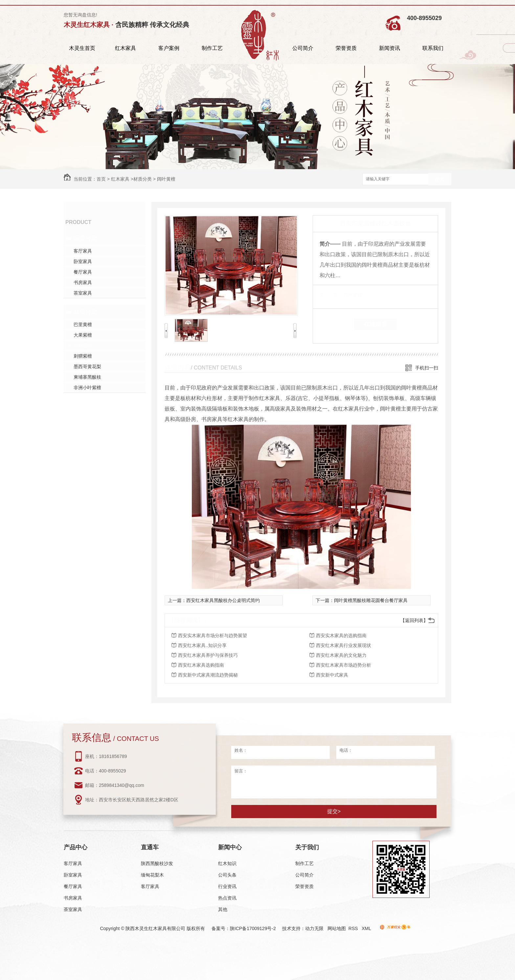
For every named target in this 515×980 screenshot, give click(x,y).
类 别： (331, 295)
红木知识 (227, 863)
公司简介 (303, 48)
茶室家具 (83, 293)
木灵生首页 (82, 48)
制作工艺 (212, 48)
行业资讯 (227, 886)
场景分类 (85, 238)
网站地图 (337, 928)
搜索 (440, 179)
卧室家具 (83, 261)
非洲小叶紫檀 (87, 388)
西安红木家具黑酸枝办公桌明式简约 (223, 600)
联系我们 (433, 48)
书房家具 (83, 282)
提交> (334, 811)
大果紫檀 (83, 335)
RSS (354, 928)
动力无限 (314, 928)
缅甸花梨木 (152, 875)
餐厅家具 (83, 272)
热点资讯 (227, 898)
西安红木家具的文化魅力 (341, 655)
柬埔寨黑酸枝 (87, 377)
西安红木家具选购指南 (201, 665)
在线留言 (375, 324)
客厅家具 (83, 251)
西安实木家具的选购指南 (341, 635)
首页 (101, 179)
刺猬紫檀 (83, 356)
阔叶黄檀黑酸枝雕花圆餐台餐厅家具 (371, 600)
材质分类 (143, 179)
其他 (223, 909)
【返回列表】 (414, 620)
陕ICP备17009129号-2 (253, 928)
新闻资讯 (390, 48)
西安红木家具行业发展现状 (344, 645)
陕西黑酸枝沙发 (157, 863)
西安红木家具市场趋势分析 (344, 665)
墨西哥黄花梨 (87, 367)
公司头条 (227, 875)
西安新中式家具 (332, 675)
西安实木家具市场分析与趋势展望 (213, 635)
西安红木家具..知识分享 (202, 645)
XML (367, 928)
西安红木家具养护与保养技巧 (208, 655)
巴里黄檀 (83, 324)
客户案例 (169, 48)
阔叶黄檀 (166, 179)
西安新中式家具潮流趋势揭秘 (208, 675)
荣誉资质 (346, 48)
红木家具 (125, 48)
